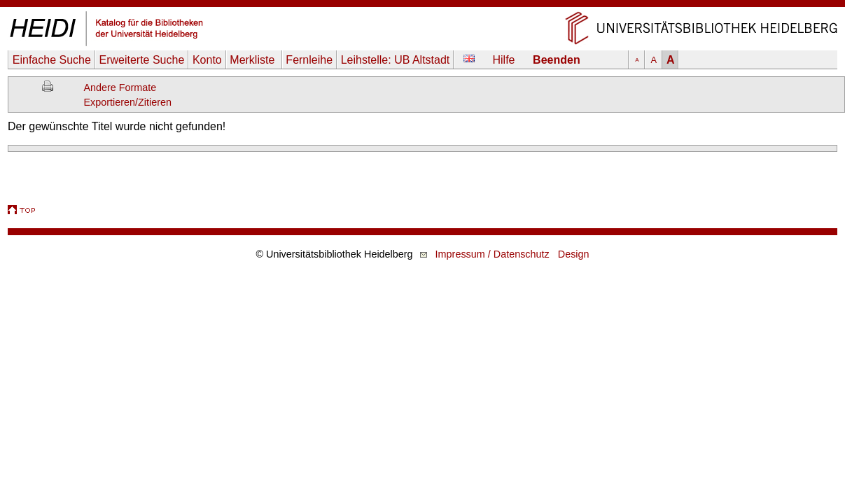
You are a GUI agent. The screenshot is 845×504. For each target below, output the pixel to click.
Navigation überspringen (422, 7)
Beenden (557, 60)
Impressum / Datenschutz (493, 254)
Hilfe (504, 60)
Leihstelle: (396, 60)
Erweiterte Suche (141, 60)
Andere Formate (120, 87)
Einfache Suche (52, 60)
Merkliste (253, 60)
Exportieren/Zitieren (127, 102)
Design (574, 254)
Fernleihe (309, 60)
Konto (207, 60)
